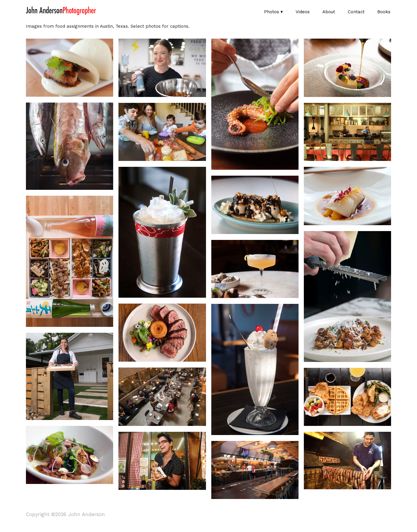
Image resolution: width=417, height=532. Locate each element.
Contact (356, 12)
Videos (303, 12)
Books (384, 12)
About (329, 12)
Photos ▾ (273, 12)
